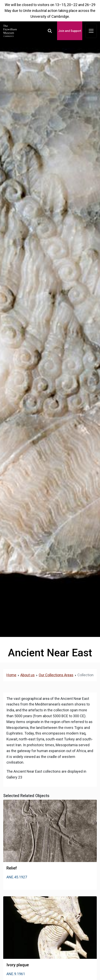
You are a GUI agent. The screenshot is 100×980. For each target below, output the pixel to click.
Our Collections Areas (56, 675)
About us (28, 675)
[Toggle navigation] (91, 31)
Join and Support (70, 31)
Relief (12, 868)
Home (11, 675)
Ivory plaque (18, 965)
